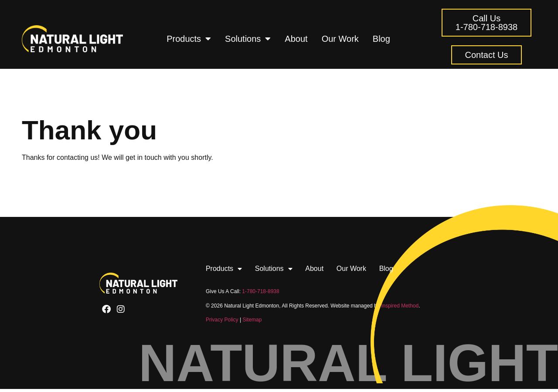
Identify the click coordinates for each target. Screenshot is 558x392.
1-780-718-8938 (260, 291)
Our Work (340, 39)
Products (189, 39)
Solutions (248, 39)
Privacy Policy (222, 320)
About (296, 39)
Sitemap (252, 320)
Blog (381, 39)
